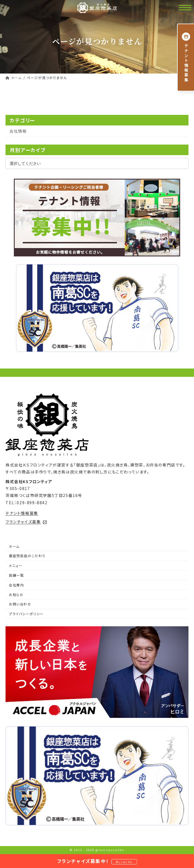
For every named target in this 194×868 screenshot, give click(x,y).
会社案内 (16, 585)
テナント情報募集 (22, 513)
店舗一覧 (16, 575)
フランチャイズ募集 (26, 522)
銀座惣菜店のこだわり (27, 556)
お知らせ (16, 595)
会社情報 (18, 131)
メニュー (16, 565)
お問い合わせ (20, 604)
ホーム (14, 546)
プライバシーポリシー (26, 614)
